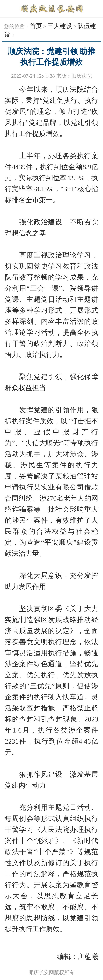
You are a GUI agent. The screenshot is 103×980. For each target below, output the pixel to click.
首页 (36, 26)
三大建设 (60, 26)
